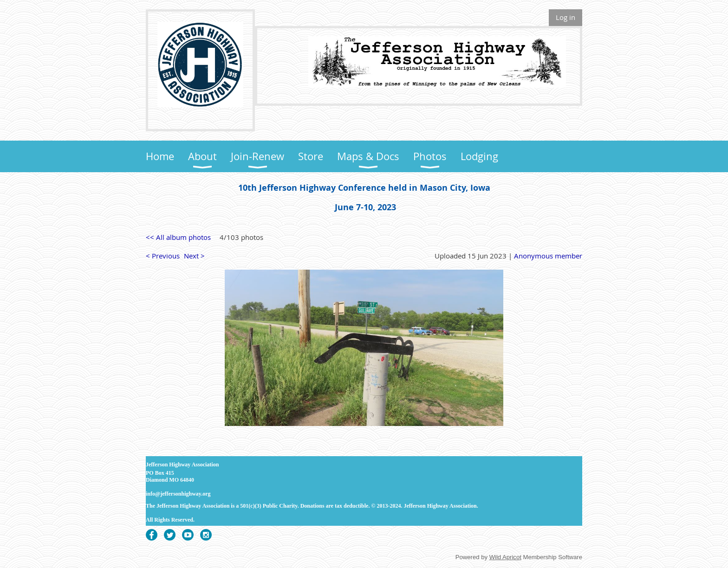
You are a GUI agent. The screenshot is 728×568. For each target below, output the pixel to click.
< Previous (163, 256)
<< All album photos (178, 237)
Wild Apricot (505, 557)
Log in (565, 17)
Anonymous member (548, 256)
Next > (194, 256)
